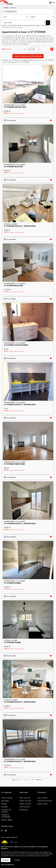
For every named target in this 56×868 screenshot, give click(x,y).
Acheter (5, 8)
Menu (52, 2)
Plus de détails (11, 120)
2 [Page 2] (19, 780)
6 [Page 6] (30, 780)
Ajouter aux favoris (51, 120)
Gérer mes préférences (7, 864)
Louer (13, 8)
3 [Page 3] (22, 780)
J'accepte (6, 860)
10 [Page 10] (33, 780)
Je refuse (17, 860)
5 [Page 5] (27, 780)
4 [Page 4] (24, 780)
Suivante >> (39, 780)
